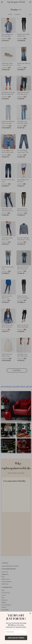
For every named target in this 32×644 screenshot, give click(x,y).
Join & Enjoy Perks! (16, 638)
